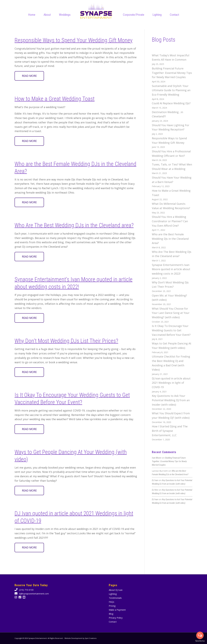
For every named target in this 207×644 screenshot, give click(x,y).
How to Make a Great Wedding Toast (55, 99)
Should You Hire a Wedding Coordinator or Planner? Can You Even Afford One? (170, 221)
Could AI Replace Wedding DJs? (171, 103)
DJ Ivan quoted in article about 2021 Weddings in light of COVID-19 (171, 383)
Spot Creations (91, 638)
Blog (111, 614)
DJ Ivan (155, 480)
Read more (29, 76)
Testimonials (115, 598)
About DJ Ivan (116, 590)
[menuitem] (32, 15)
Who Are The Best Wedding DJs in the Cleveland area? (74, 225)
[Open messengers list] (200, 635)
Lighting (113, 594)
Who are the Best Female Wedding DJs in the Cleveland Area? (170, 239)
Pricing (112, 606)
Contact (113, 622)
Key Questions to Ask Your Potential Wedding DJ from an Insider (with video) (171, 400)
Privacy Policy (116, 618)
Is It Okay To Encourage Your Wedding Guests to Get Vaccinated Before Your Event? (171, 330)
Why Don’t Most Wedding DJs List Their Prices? (66, 341)
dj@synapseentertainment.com (34, 594)
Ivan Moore (157, 458)
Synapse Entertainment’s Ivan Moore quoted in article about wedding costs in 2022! (171, 269)
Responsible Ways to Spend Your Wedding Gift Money (74, 40)
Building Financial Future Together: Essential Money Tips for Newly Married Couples (172, 73)
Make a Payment (117, 610)
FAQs (112, 602)
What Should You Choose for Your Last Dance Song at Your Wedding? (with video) (171, 313)
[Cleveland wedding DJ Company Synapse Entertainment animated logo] (96, 11)
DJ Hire (155, 490)
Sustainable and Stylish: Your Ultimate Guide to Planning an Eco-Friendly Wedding (171, 90)
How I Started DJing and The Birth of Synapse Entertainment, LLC (170, 431)
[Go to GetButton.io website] (200, 641)
